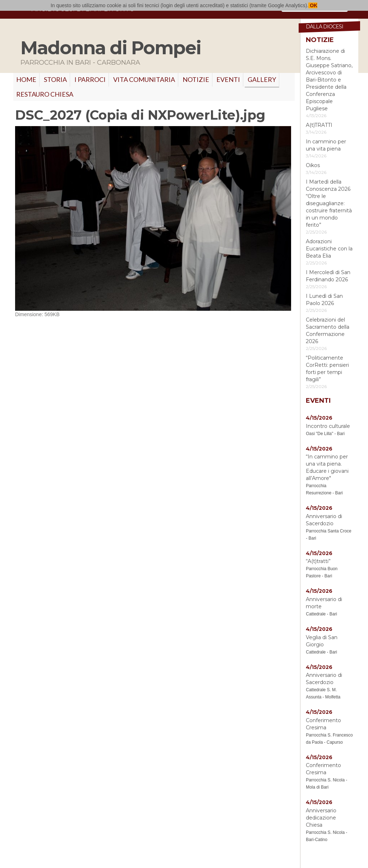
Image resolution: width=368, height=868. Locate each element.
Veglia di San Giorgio (322, 641)
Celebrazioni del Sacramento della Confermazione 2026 (328, 331)
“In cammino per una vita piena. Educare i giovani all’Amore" (327, 467)
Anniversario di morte (324, 603)
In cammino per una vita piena (326, 145)
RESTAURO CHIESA (45, 94)
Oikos (313, 165)
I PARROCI (90, 79)
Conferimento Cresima (323, 724)
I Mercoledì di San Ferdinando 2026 (328, 276)
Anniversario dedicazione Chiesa (321, 818)
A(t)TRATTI (319, 125)
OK (313, 5)
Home (26, 79)
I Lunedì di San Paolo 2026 (324, 300)
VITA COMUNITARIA (144, 79)
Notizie (196, 79)
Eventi (228, 79)
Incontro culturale (328, 426)
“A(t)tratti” (318, 561)
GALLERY (262, 79)
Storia (55, 79)
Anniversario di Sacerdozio (324, 520)
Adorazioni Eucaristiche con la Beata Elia (329, 249)
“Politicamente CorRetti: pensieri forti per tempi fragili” (327, 369)
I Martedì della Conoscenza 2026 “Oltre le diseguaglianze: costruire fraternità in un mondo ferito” (329, 203)
